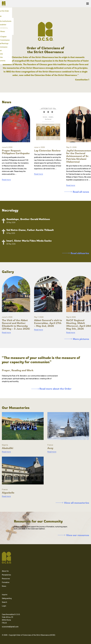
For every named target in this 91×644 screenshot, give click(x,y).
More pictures (77, 339)
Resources (6, 579)
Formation (6, 582)
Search (4, 602)
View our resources (73, 535)
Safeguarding (7, 598)
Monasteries (6, 575)
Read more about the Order (51, 389)
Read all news (77, 192)
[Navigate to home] (5, 4)
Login (4, 606)
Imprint (5, 595)
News (4, 586)
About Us (5, 571)
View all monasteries (72, 503)
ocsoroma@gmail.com (10, 627)
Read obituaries (76, 253)
